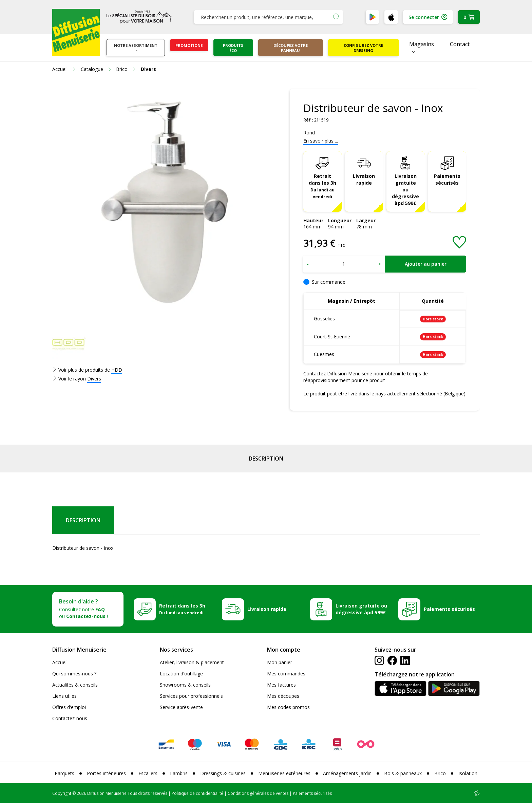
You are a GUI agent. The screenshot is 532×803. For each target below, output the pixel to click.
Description (266, 459)
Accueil (60, 662)
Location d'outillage (181, 674)
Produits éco (233, 48)
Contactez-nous (70, 718)
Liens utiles (64, 696)
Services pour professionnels (191, 696)
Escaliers (148, 773)
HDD (117, 370)
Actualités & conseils (75, 685)
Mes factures (281, 685)
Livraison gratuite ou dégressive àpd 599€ (405, 190)
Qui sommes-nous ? (74, 674)
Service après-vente (181, 707)
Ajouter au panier (426, 264)
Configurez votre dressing (363, 48)
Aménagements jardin (347, 773)
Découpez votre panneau (291, 48)
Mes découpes (283, 696)
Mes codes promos (288, 707)
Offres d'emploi (69, 707)
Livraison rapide (364, 179)
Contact (460, 44)
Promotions (189, 45)
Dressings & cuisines (223, 773)
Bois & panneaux (403, 773)
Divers (94, 379)
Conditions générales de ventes (258, 793)
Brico (440, 773)
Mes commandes (286, 674)
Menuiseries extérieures (284, 773)
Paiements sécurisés (447, 179)
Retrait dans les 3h (322, 186)
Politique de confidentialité (197, 793)
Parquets (64, 773)
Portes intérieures (106, 773)
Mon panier (280, 662)
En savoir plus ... (321, 141)
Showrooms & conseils (185, 685)
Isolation (468, 773)
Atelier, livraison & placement (192, 662)
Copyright (62, 793)
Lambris (179, 773)
